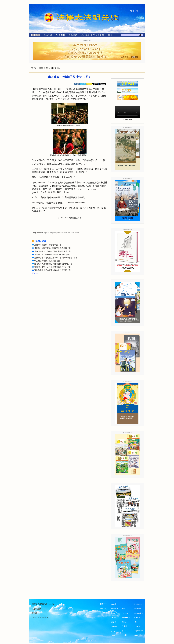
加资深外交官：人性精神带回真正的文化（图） (53, 267)
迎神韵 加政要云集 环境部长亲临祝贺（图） (53, 248)
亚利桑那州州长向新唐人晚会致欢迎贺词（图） (53, 270)
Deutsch (114, 617)
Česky (113, 613)
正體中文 (103, 604)
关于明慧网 (37, 609)
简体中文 (103, 609)
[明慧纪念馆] (99, 35)
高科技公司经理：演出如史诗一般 (48, 245)
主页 (34, 68)
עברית (124, 604)
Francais (114, 635)
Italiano (125, 622)
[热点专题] (48, 35)
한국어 (125, 631)
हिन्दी (123, 609)
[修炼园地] (73, 35)
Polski (124, 635)
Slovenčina (139, 613)
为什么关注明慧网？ (40, 618)
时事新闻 (43, 68)
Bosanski (114, 609)
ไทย (136, 622)
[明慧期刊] (60, 35)
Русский (138, 609)
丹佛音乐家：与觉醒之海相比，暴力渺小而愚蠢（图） (56, 258)
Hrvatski (125, 613)
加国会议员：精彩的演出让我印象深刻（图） (52, 255)
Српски (137, 617)
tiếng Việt (138, 635)
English (114, 622)
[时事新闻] (35, 35)
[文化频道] (85, 35)
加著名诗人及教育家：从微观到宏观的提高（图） (54, 264)
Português (138, 604)
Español (114, 626)
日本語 (125, 626)
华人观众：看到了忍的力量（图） (48, 261)
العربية (113, 604)
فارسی (113, 631)
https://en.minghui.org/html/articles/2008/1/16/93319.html (62, 233)
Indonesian (126, 617)
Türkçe (137, 626)
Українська (139, 631)
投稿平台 (36, 613)
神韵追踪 (56, 68)
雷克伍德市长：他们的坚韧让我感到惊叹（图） (53, 251)
